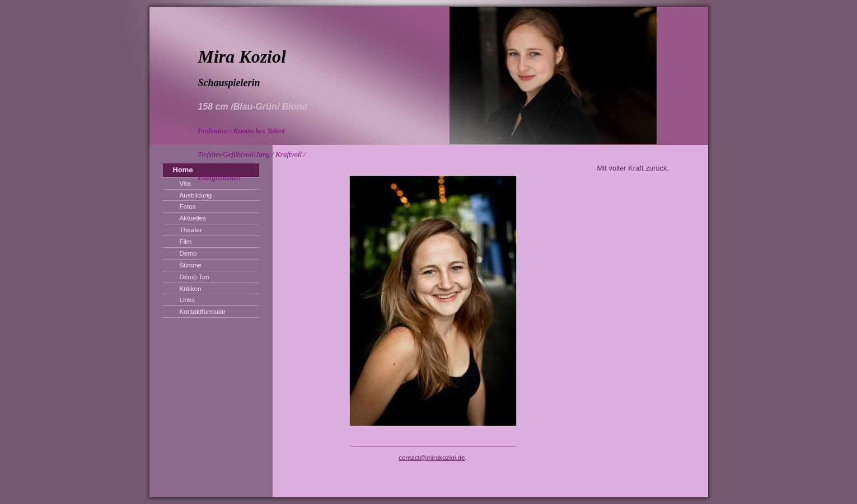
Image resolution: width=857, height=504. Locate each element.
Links (187, 300)
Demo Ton (195, 277)
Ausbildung (196, 195)
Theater (191, 230)
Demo (188, 253)
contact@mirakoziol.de (432, 457)
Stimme (191, 265)
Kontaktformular (203, 311)
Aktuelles (193, 218)
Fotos (188, 206)
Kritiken (191, 288)
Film (186, 241)
